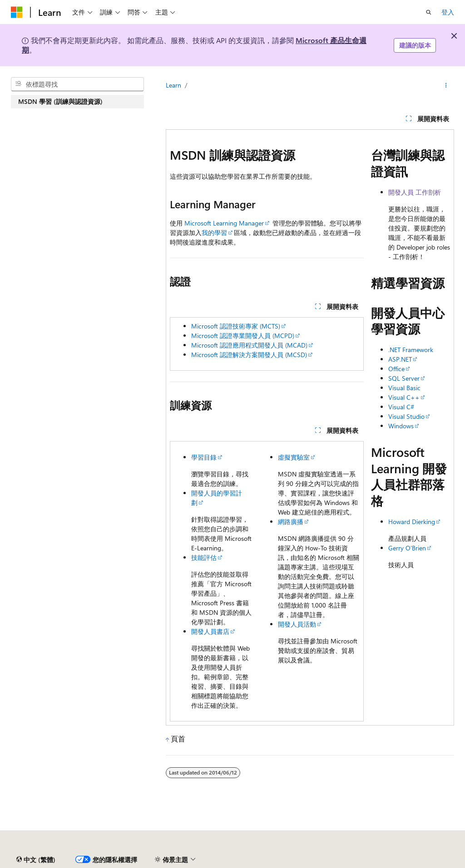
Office (396, 369)
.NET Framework (411, 350)
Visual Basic (404, 388)
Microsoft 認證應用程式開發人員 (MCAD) (249, 345)
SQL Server (404, 378)
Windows (401, 426)
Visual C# (401, 407)
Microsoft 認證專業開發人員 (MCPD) (243, 336)
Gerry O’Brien (407, 548)
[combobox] (77, 84)
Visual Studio (406, 416)
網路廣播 (291, 522)
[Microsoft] (17, 12)
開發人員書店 (210, 631)
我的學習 (214, 233)
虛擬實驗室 (294, 457)
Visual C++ (404, 397)
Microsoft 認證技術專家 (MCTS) (236, 326)
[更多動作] (446, 85)
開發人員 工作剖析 (415, 192)
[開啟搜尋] (429, 12)
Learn (173, 85)
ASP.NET (400, 359)
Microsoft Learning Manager (224, 223)
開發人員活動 (297, 624)
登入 (448, 12)
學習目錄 (204, 457)
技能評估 (204, 557)
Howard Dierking (412, 522)
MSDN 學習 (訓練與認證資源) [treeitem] (60, 101)
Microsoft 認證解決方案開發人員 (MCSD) (249, 355)
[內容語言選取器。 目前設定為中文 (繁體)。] (36, 860)
